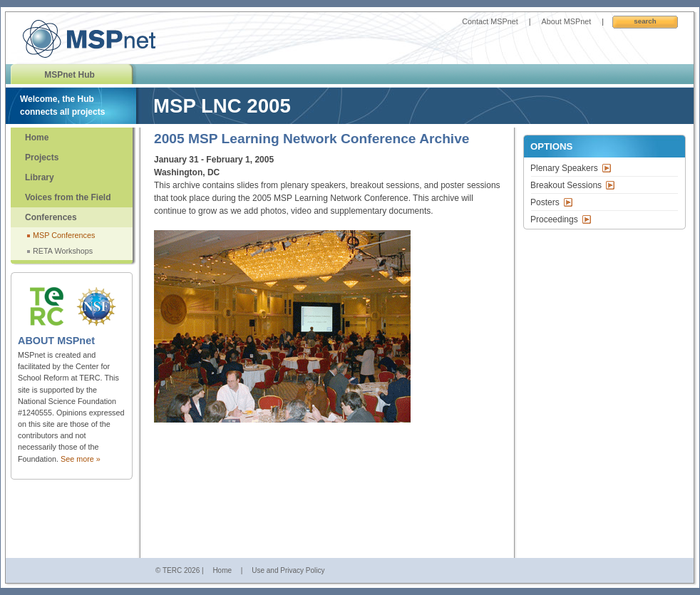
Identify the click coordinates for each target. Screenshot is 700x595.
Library (40, 177)
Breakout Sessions (566, 185)
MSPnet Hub (70, 75)
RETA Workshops (63, 251)
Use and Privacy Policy (288, 570)
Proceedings (554, 219)
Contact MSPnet (490, 21)
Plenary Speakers (564, 168)
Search (645, 21)
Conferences (51, 217)
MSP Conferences (64, 235)
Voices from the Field (68, 197)
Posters (545, 202)
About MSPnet (567, 21)
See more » (81, 459)
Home (37, 138)
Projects (42, 157)
